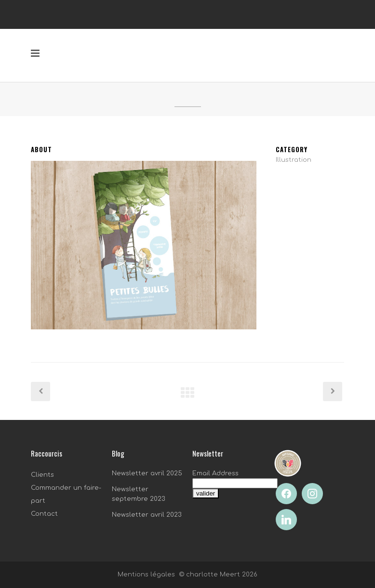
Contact (44, 514)
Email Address (215, 473)
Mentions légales (146, 575)
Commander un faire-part (66, 494)
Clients (42, 475)
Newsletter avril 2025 (147, 473)
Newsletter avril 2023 (147, 515)
